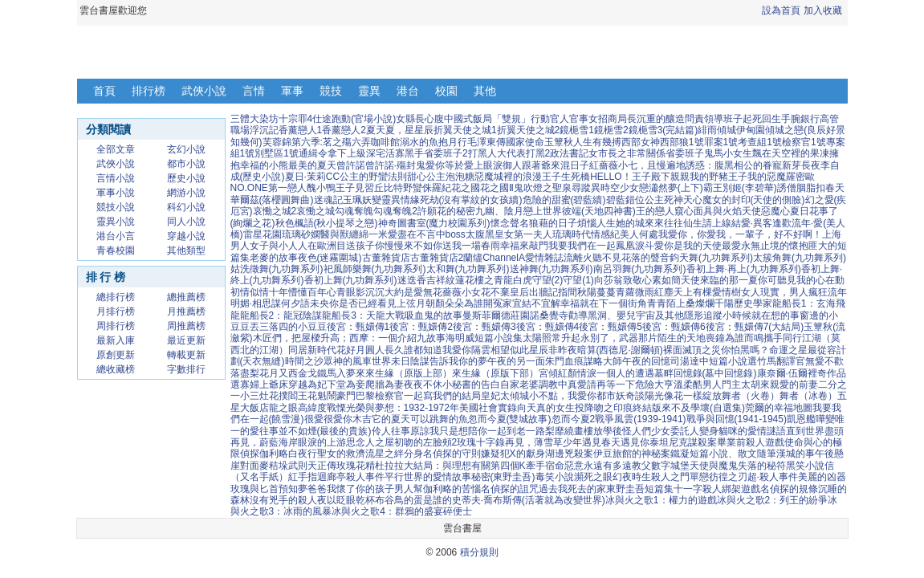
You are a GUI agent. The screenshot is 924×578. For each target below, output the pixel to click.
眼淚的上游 (322, 442)
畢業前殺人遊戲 (751, 442)
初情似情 (250, 292)
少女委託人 (675, 431)
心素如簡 (661, 280)
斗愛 (654, 246)
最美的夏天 (312, 165)
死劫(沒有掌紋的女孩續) (471, 200)
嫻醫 (320, 234)
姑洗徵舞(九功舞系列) (277, 269)
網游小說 (186, 193)
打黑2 (538, 153)
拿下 (337, 153)
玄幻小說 (186, 149)
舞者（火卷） (751, 396)
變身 (709, 431)
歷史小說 (186, 178)
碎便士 (458, 511)
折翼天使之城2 (529, 130)
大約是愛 (404, 292)
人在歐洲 (317, 246)
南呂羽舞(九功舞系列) (640, 269)
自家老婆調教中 (534, 385)
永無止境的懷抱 (775, 246)
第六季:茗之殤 (322, 142)
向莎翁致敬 (618, 280)
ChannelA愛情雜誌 (523, 258)
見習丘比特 (379, 188)
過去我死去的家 (572, 489)
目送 (346, 246)
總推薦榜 (186, 297)
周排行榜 (116, 326)
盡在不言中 (421, 234)
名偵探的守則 (452, 454)
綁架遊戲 (741, 489)
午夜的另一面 (516, 361)
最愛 (731, 246)
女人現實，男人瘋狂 (784, 292)
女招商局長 (613, 119)
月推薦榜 (186, 311)
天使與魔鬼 (714, 466)
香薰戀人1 (301, 130)
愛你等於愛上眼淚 (464, 165)
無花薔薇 (442, 292)
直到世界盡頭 (815, 431)
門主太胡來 (746, 385)
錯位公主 (645, 200)
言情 (254, 91)
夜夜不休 (423, 385)
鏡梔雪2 (611, 130)
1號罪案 (706, 142)
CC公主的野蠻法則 (366, 177)
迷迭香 (412, 280)
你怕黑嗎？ (745, 350)
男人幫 (409, 489)
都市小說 (186, 164)
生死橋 (576, 177)
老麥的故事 (274, 258)
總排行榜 (116, 297)
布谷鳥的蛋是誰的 (413, 500)
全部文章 (116, 149)
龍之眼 (283, 408)
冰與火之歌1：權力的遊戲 (661, 500)
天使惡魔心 (766, 211)
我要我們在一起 (582, 246)
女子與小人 (274, 246)
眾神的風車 (348, 361)
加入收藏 (823, 10)
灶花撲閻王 (283, 396)
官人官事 (569, 119)
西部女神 (641, 142)
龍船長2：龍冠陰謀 (281, 315)
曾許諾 (351, 165)
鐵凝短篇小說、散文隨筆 (723, 454)
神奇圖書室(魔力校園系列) (434, 223)
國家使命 (525, 142)
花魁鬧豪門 (332, 396)
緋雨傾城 (717, 130)
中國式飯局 (468, 119)
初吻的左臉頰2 (426, 442)
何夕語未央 (305, 303)
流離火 (578, 258)
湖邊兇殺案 (569, 454)
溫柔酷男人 (698, 385)
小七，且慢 (642, 165)
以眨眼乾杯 (351, 500)
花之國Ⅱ (497, 188)
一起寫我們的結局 (442, 396)
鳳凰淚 (630, 246)
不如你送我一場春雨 (457, 246)
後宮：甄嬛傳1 (358, 327)
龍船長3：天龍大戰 (363, 315)
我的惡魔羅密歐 (781, 177)
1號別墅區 (262, 153)
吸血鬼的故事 (434, 315)
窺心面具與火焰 (708, 211)
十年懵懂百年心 (303, 292)
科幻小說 (186, 207)
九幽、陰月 (499, 211)
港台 (408, 91)
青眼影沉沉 (360, 292)
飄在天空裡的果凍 (791, 153)
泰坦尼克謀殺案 (683, 442)
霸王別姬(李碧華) (740, 188)
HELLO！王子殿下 (630, 177)
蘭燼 (473, 258)
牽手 (535, 466)
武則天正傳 (312, 466)
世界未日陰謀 (401, 361)
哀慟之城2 (275, 211)
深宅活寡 (385, 153)
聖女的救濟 (341, 454)
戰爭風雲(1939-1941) (640, 419)
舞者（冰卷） (808, 396)
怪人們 (637, 431)
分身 (413, 454)
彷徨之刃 (728, 477)
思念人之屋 (370, 442)
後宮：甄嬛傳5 (611, 327)
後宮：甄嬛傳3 (484, 327)
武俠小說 (204, 91)
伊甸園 (751, 130)
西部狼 (674, 142)
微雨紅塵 (654, 292)
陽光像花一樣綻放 (683, 396)
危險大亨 (654, 385)
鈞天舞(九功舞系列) (711, 258)
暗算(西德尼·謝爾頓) (620, 350)
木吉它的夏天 (381, 419)
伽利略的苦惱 (452, 489)
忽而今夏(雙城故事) (510, 419)
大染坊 (264, 119)
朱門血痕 (564, 361)
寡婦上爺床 (264, 385)
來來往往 (664, 223)
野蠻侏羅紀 (427, 188)
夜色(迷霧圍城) (330, 258)
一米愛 (383, 234)
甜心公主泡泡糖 (441, 177)
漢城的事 (796, 454)
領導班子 (723, 119)
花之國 (466, 188)
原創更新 (116, 355)
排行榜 (149, 91)
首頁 (104, 91)
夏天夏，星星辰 (400, 130)
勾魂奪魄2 (395, 211)
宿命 (555, 466)
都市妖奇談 (621, 396)
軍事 (292, 91)
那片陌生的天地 (672, 338)
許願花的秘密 (446, 211)
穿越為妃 (307, 385)
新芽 (792, 165)
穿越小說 (186, 236)
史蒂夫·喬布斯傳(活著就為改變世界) (529, 500)
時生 (641, 477)
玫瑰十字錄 (481, 442)
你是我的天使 (693, 246)
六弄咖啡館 (376, 142)
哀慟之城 (315, 211)
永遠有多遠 (608, 466)
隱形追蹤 (703, 315)
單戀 (699, 477)
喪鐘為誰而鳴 (735, 338)
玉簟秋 (559, 142)
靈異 (369, 91)
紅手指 (303, 477)
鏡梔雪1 (577, 130)
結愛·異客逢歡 (761, 223)
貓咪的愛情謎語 (752, 431)
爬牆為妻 (385, 385)
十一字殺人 (698, 489)
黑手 (414, 153)
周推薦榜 (186, 326)
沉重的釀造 (661, 119)
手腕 (791, 119)
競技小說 (116, 207)
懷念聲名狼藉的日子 (534, 223)
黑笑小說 (805, 466)
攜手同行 (783, 338)
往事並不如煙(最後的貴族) (315, 431)
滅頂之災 (702, 350)
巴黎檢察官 (380, 396)
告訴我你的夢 (458, 361)
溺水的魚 (419, 142)
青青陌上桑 (671, 303)
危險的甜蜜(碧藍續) (564, 200)
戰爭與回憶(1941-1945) (737, 419)
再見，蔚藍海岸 (264, 442)
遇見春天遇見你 (616, 442)
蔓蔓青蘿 (616, 292)
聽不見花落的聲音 (631, 258)
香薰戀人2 (344, 130)
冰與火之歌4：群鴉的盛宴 (387, 511)
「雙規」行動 (521, 119)
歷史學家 (753, 303)
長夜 (811, 165)
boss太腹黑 (470, 234)
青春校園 (116, 250)
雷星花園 (263, 234)
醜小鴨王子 (331, 188)
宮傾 (548, 373)
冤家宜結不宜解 (527, 303)
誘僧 (787, 188)
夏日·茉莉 (305, 177)
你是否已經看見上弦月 (377, 303)
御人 (512, 165)
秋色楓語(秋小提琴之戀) (327, 223)
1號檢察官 (789, 142)
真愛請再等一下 (601, 385)
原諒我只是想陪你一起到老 (468, 431)
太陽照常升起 (552, 338)
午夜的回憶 (646, 361)
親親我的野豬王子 (709, 177)
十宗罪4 (296, 119)
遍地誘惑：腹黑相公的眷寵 (724, 165)
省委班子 (685, 153)
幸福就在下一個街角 (604, 303)
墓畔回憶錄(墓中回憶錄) (706, 373)
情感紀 (605, 234)
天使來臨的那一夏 (719, 280)
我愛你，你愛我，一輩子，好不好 (731, 234)
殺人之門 (670, 477)
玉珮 (352, 200)
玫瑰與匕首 (254, 489)
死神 (674, 200)
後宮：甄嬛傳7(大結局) (755, 327)
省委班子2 (446, 153)
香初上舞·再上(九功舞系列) (744, 269)
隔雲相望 (490, 350)
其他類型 (186, 250)
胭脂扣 (811, 188)
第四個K (508, 466)
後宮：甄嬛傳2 (421, 327)
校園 (446, 91)
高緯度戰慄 (322, 408)
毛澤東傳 (486, 142)
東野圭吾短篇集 (640, 489)
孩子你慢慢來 (385, 246)
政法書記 (569, 153)
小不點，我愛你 (563, 396)
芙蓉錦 (277, 142)
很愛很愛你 (328, 419)
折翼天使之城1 (465, 130)
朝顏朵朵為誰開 (459, 303)
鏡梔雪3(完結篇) (663, 130)
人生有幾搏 (597, 142)
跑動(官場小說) (364, 119)
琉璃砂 (296, 234)
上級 (356, 153)
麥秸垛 (274, 466)
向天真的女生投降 (556, 408)
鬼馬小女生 (728, 153)
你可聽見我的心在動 (801, 280)
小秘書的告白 (471, 385)
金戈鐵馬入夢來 (332, 373)
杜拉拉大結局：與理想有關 (433, 466)
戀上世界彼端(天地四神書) (580, 211)
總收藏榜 (116, 369)
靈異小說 (116, 222)
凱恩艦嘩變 (811, 419)
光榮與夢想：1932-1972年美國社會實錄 (431, 408)
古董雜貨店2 (437, 258)
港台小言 (116, 236)
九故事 (431, 338)
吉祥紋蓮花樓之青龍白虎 (479, 280)
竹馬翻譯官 (781, 361)
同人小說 (186, 222)
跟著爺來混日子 (556, 165)
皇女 (504, 234)
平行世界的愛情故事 (428, 477)
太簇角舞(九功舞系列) (800, 258)
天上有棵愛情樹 (707, 292)
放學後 (608, 431)
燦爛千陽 (714, 303)
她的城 (630, 223)
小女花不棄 (486, 292)
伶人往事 (391, 431)
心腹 (434, 119)
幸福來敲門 (524, 246)
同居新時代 (312, 350)
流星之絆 (385, 454)
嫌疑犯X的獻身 (513, 454)
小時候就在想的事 (761, 315)
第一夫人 (533, 234)
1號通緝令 (305, 153)
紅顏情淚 (577, 373)
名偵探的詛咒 (510, 489)
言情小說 (116, 178)
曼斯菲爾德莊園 (496, 315)
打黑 (478, 153)
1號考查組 (745, 142)
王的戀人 (655, 211)
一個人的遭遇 (625, 373)
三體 (240, 119)
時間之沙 (304, 361)
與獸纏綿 (349, 234)
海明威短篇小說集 (484, 338)
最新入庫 (116, 340)
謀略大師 (603, 361)
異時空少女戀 (620, 188)
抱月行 (453, 142)
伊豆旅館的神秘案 (632, 454)
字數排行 (186, 369)
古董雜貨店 (386, 258)
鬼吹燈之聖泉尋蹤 (552, 188)
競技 (331, 91)
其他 (485, 91)
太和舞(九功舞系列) (468, 269)
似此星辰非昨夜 (543, 350)
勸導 (578, 315)
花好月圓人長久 (370, 350)
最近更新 (186, 340)
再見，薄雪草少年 (543, 442)
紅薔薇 (604, 165)
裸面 (673, 350)
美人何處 (639, 234)
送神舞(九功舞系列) (552, 269)
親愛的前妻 (794, 385)
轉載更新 (186, 355)
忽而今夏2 (574, 419)
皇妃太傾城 (505, 396)
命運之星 (788, 350)
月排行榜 (116, 311)
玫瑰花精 (356, 466)
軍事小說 (116, 193)
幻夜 (622, 477)
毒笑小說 (555, 477)
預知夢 (293, 489)
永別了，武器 (609, 338)
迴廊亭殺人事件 (351, 477)
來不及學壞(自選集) (703, 408)
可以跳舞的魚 (439, 419)
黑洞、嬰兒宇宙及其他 (636, 315)
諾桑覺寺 (549, 315)
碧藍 (616, 200)
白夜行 (303, 454)
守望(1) (578, 280)
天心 (693, 200)
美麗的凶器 (822, 477)
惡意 (574, 466)
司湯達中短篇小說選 (714, 361)
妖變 (372, 200)
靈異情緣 (401, 200)
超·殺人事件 (773, 477)
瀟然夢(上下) (676, 188)
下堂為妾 (346, 385)
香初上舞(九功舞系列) (351, 280)
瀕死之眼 (593, 477)
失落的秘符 (762, 466)
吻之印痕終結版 (628, 408)
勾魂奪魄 (354, 211)
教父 (641, 466)
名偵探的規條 (789, 489)
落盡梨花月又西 (264, 373)
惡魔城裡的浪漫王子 (518, 177)
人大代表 (507, 153)
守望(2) (548, 280)
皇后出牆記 (534, 292)
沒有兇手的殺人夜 (288, 500)
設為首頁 (781, 10)
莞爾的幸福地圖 (779, 408)
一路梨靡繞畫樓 (560, 431)
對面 (250, 466)
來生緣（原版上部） (409, 373)
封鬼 (416, 165)
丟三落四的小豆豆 (288, 327)
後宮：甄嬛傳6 (674, 327)
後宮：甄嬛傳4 (548, 327)
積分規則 (479, 552)
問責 (694, 119)
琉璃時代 (572, 234)
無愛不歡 (824, 361)
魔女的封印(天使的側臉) (754, 200)
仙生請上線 (707, 223)
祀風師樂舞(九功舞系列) (375, 269)
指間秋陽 (577, 292)
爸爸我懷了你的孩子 (351, 489)
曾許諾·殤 (386, 165)
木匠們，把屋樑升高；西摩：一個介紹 (335, 338)
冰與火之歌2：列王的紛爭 (773, 500)
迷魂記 (328, 200)
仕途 (322, 119)
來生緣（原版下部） (495, 373)
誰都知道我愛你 (438, 350)
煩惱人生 (596, 223)
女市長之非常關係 (627, 153)
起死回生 (762, 119)
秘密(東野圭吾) (503, 477)
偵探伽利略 (264, 454)
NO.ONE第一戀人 (269, 188)
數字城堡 (670, 466)
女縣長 (410, 119)
